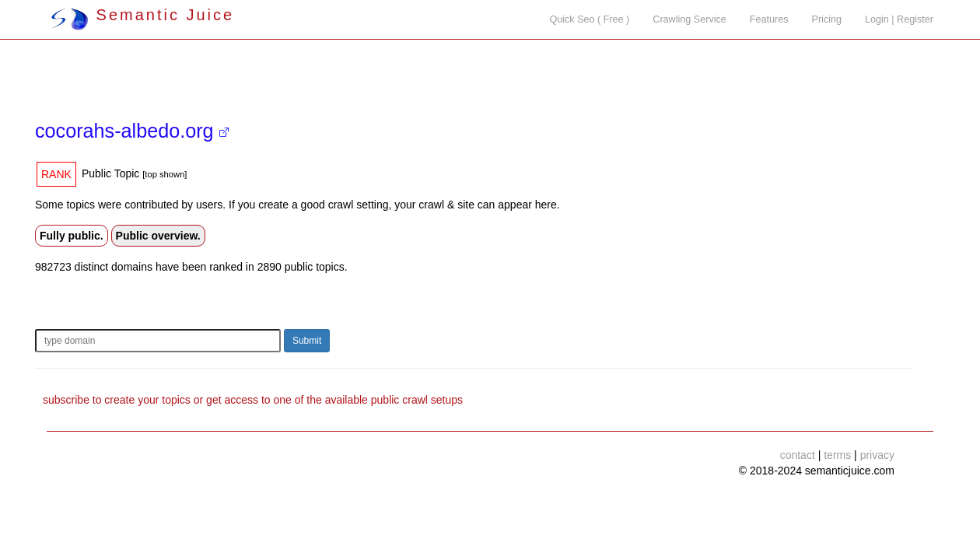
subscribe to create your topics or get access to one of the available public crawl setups (253, 400)
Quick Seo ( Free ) (589, 19)
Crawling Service (689, 19)
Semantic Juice (142, 15)
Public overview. (158, 236)
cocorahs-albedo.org (132, 131)
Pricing (827, 19)
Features (769, 19)
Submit (307, 341)
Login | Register (899, 19)
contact (798, 455)
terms (837, 455)
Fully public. (72, 236)
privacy (877, 455)
